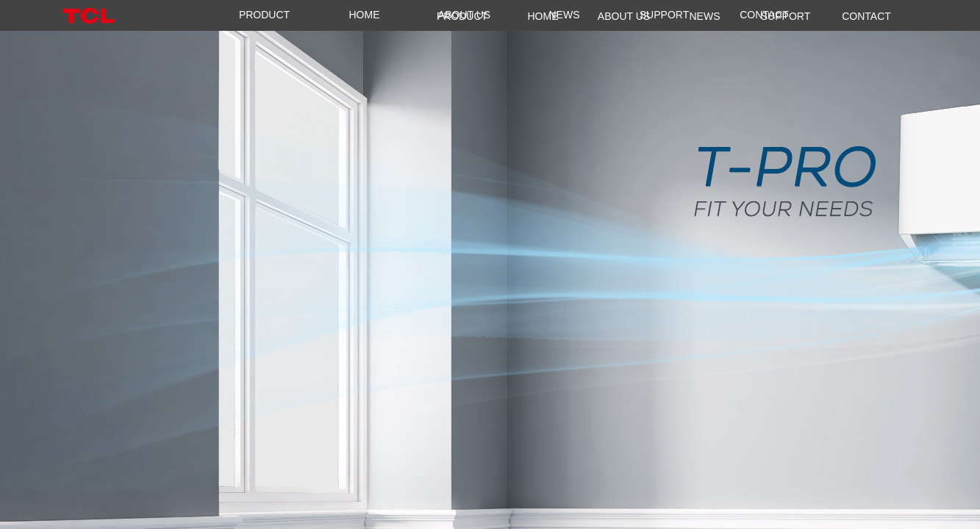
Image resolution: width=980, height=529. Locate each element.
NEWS (565, 15)
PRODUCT (264, 15)
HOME (365, 15)
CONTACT (764, 15)
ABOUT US (464, 15)
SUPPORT (664, 15)
